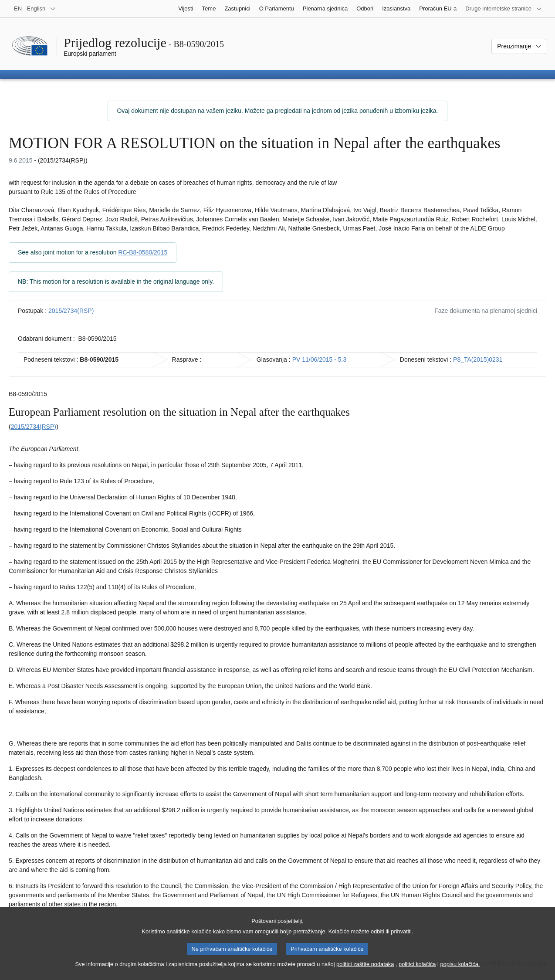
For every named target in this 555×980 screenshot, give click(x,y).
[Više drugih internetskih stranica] (504, 9)
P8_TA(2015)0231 (478, 359)
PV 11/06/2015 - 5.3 (320, 359)
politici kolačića (417, 972)
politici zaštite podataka (365, 972)
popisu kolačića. (460, 972)
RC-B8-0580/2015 (143, 252)
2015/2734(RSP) (71, 311)
